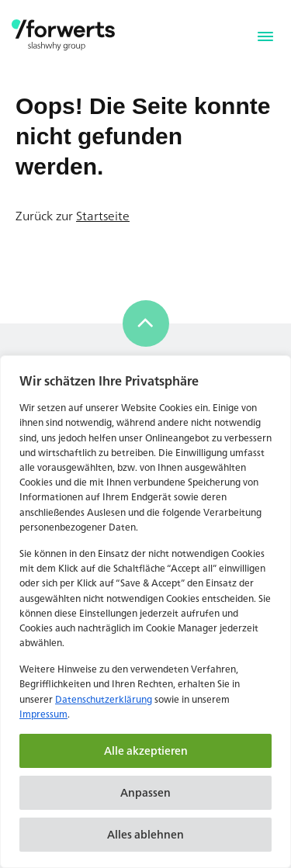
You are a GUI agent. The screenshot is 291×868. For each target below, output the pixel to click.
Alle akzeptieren (146, 750)
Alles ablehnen (145, 834)
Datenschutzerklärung (104, 699)
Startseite (103, 216)
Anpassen (145, 792)
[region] (145, 612)
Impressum (43, 714)
